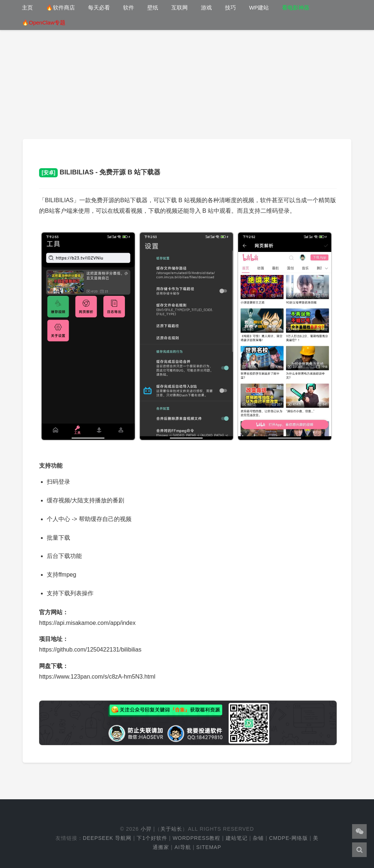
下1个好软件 (152, 838)
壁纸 (153, 7)
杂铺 (258, 838)
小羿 (146, 829)
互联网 (180, 7)
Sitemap (209, 847)
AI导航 (183, 847)
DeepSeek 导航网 (107, 838)
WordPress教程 (197, 838)
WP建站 (259, 7)
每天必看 (99, 7)
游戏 (206, 7)
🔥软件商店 (60, 7)
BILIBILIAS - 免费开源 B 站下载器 (100, 172)
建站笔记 (237, 838)
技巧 (230, 7)
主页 (27, 7)
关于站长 (171, 829)
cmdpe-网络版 (289, 838)
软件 (129, 7)
